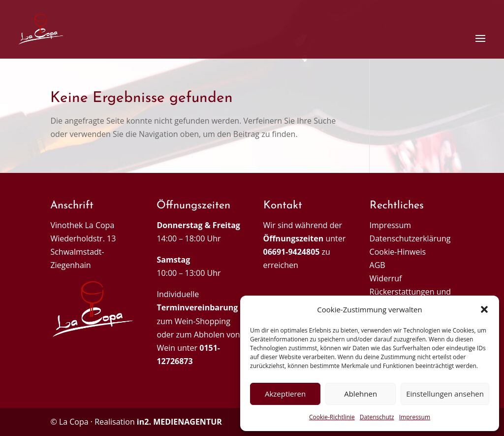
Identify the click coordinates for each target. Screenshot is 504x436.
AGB (378, 265)
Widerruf (386, 278)
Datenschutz (377, 417)
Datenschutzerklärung (410, 238)
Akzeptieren (285, 394)
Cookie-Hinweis (398, 252)
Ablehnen (361, 394)
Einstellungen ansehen (445, 394)
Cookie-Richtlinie (332, 417)
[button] (484, 309)
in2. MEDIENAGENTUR (179, 422)
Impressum (415, 417)
